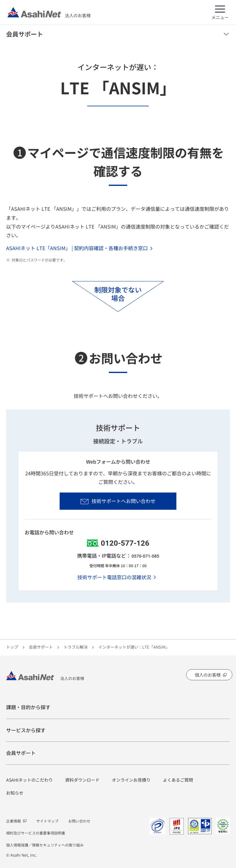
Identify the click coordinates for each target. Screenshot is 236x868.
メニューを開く (226, 34)
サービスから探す (26, 730)
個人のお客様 (208, 675)
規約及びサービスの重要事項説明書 (36, 833)
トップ (12, 647)
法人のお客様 (49, 12)
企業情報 (14, 821)
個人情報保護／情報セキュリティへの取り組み (45, 845)
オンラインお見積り (131, 780)
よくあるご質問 (178, 780)
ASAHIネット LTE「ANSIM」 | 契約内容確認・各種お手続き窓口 (77, 248)
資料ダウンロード (82, 780)
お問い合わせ (79, 821)
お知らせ (15, 793)
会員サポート (25, 34)
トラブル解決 (76, 647)
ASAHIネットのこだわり (29, 780)
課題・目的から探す (28, 707)
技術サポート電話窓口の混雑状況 (114, 577)
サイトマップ (47, 821)
